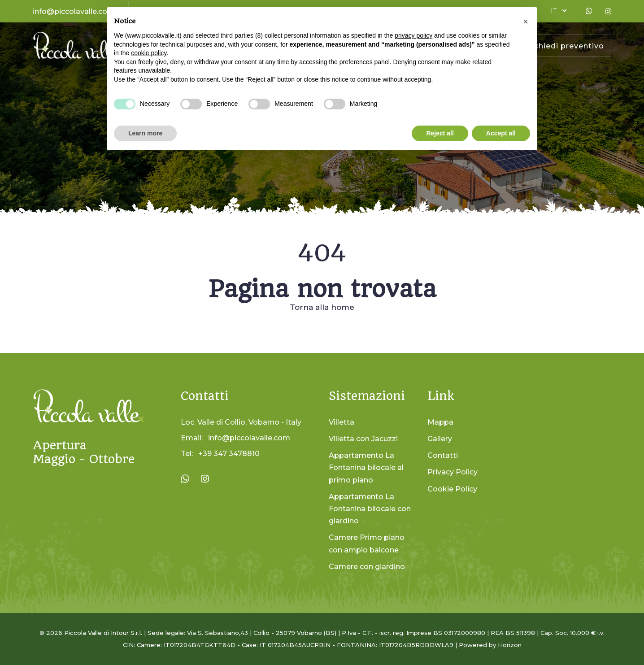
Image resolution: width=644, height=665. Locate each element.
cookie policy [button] (149, 53)
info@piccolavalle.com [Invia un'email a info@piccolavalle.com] (249, 438)
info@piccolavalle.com (74, 11)
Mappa (440, 422)
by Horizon (505, 645)
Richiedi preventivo (565, 46)
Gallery (440, 439)
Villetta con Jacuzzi (363, 439)
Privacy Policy (453, 472)
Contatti (443, 455)
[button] (526, 22)
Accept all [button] (501, 133)
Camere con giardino (367, 567)
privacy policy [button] (413, 35)
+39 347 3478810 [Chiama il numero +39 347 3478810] (229, 454)
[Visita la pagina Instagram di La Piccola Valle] (205, 479)
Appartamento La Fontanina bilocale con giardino (370, 509)
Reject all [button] (440, 133)
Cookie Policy (452, 489)
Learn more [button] (145, 133)
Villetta (342, 422)
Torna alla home (322, 307)
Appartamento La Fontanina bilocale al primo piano (366, 467)
